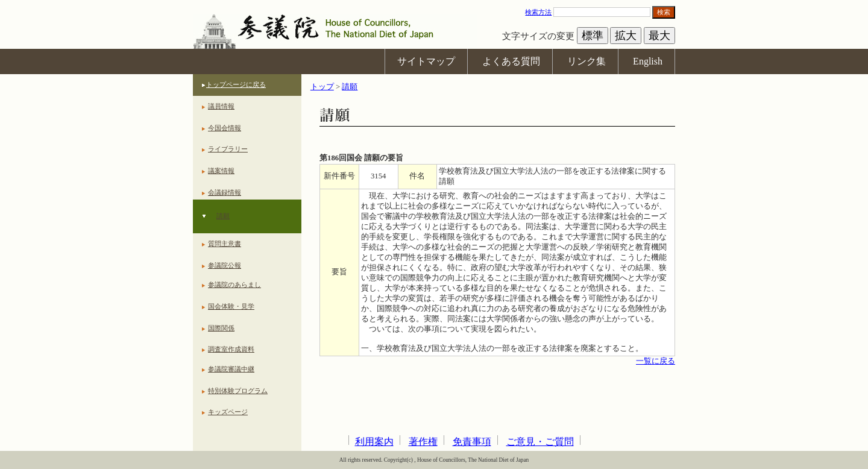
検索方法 (538, 12)
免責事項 (472, 442)
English (648, 61)
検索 (664, 12)
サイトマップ (426, 61)
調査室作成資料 (231, 349)
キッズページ (228, 412)
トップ (322, 87)
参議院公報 (225, 265)
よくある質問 (511, 61)
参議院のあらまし (234, 285)
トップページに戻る (236, 84)
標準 (593, 36)
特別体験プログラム (238, 391)
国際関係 (221, 328)
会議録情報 (225, 192)
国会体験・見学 (231, 306)
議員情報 (221, 106)
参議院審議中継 (231, 369)
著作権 (423, 442)
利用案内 (374, 442)
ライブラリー (228, 149)
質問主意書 (225, 244)
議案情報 (221, 171)
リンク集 (587, 61)
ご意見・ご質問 (540, 442)
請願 (223, 216)
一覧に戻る (656, 361)
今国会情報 (225, 128)
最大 (659, 36)
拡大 (626, 36)
